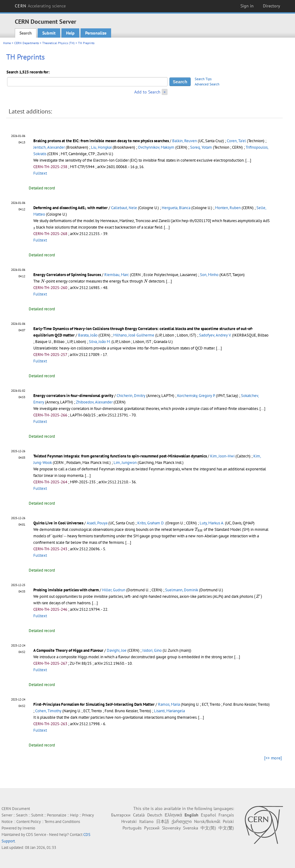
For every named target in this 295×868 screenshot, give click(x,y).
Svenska (191, 828)
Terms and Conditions (62, 822)
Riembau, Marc (117, 275)
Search (26, 33)
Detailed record (42, 188)
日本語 (163, 821)
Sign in (247, 6)
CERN (40, 6)
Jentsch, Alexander (49, 147)
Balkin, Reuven (185, 141)
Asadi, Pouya (97, 523)
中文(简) (208, 828)
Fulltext (40, 173)
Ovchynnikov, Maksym (156, 147)
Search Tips (203, 79)
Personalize (96, 33)
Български (121, 815)
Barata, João (88, 335)
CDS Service (36, 835)
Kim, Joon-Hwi (222, 456)
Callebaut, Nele (124, 208)
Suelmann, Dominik (182, 590)
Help (70, 33)
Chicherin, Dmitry (131, 396)
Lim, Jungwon (125, 463)
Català (139, 815)
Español (208, 815)
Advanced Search (207, 84)
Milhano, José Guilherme (134, 335)
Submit (49, 33)
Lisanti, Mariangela (169, 711)
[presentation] (85, 209)
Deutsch (155, 815)
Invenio (29, 828)
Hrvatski (129, 821)
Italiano (146, 821)
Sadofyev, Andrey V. (215, 335)
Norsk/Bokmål (207, 821)
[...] (248, 160)
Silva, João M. (100, 342)
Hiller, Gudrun (114, 590)
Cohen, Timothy (48, 711)
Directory (272, 6)
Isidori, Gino (152, 650)
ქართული (182, 821)
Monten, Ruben (228, 208)
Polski (228, 821)
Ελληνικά (173, 815)
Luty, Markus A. (212, 523)
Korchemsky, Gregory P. (196, 396)
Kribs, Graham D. (151, 523)
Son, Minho (209, 275)
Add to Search (147, 92)
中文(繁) (226, 828)
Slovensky (171, 828)
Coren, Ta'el (236, 141)
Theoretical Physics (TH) (58, 43)
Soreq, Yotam (201, 147)
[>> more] (273, 758)
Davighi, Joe (117, 650)
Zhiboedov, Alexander (94, 402)
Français (226, 815)
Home (7, 43)
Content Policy (29, 822)
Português (132, 828)
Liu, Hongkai (101, 147)
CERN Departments (27, 43)
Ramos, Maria (169, 704)
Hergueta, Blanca (176, 208)
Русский (152, 828)
